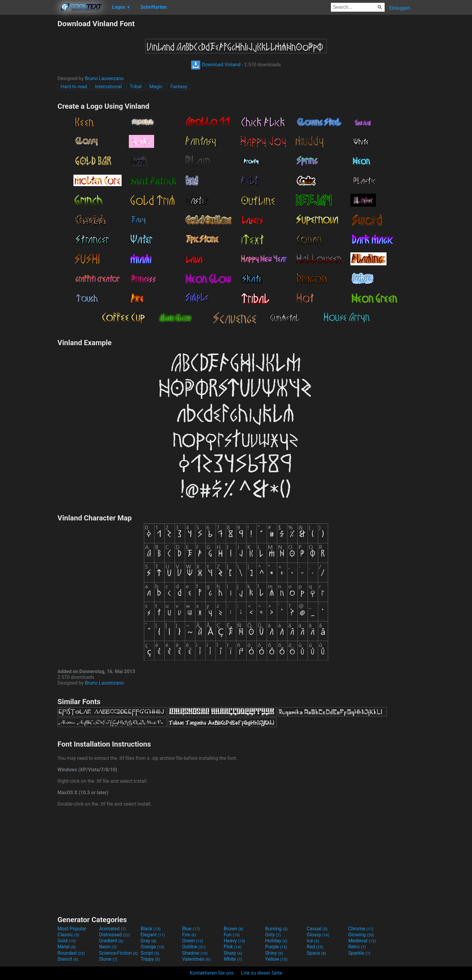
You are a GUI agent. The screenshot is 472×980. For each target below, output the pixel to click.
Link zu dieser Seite (261, 973)
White (233, 959)
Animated (112, 929)
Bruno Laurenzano (104, 78)
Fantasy (179, 87)
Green (193, 941)
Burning (276, 929)
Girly (273, 935)
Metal (67, 947)
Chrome (361, 929)
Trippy (150, 959)
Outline (194, 947)
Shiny (274, 953)
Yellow (276, 959)
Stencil (68, 959)
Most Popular (72, 929)
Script (150, 953)
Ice (313, 941)
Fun (232, 935)
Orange (152, 947)
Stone (108, 959)
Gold (67, 941)
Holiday (276, 941)
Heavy (234, 941)
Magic (156, 87)
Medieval (362, 941)
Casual (317, 929)
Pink (233, 947)
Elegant (153, 935)
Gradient (111, 941)
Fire (189, 935)
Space (316, 953)
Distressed (115, 935)
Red (315, 947)
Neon (108, 947)
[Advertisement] (29, 110)
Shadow (195, 953)
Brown (233, 929)
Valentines (196, 959)
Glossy (318, 935)
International (108, 87)
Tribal (136, 87)
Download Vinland (216, 65)
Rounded (71, 953)
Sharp (233, 953)
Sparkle (359, 953)
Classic (68, 935)
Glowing (361, 935)
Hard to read (74, 87)
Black (151, 929)
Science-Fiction (118, 953)
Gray (148, 941)
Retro (357, 947)
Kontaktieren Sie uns (212, 973)
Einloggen (400, 8)
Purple (276, 947)
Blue (191, 929)
